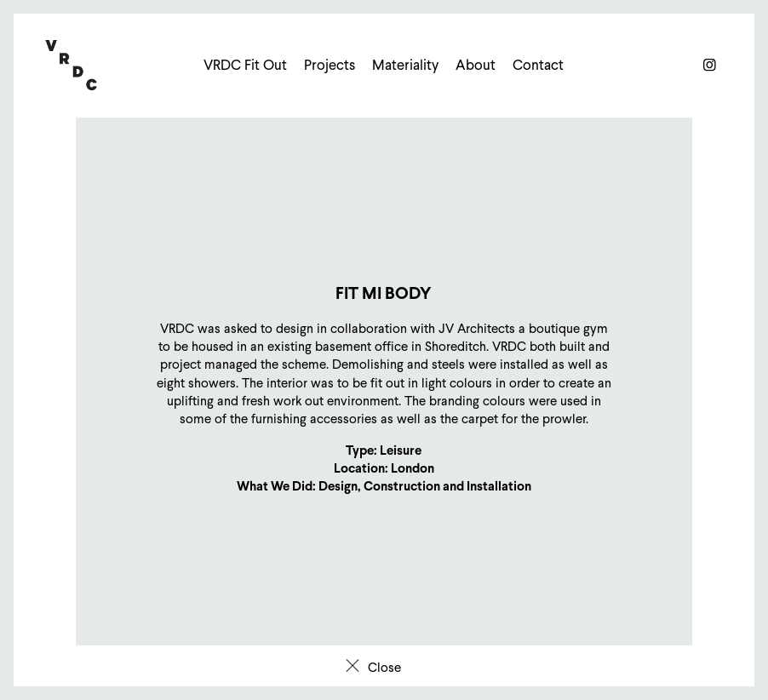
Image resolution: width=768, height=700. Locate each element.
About (476, 65)
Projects (330, 65)
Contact (538, 65)
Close (384, 667)
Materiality (405, 65)
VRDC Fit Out (245, 65)
